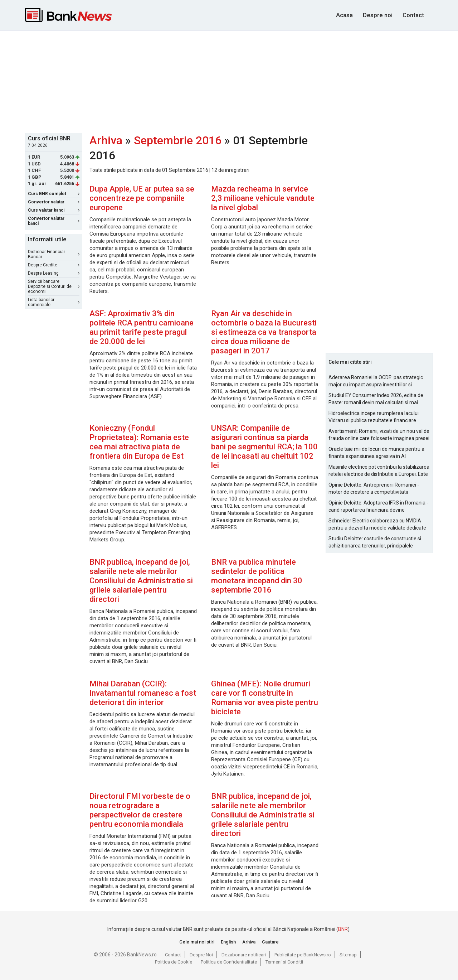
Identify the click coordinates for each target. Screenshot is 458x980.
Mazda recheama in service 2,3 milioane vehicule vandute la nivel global (263, 198)
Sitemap (348, 955)
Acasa (344, 15)
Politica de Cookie (174, 962)
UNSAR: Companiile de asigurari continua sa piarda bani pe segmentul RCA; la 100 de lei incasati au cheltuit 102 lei (264, 447)
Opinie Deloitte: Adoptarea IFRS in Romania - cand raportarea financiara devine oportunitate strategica (378, 507)
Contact (413, 15)
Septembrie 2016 (178, 140)
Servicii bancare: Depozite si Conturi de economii (54, 286)
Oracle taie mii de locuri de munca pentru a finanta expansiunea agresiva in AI (376, 453)
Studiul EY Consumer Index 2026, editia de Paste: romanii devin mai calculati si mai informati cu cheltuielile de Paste (376, 399)
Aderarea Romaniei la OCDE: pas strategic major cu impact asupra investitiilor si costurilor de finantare (376, 381)
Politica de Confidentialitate (229, 962)
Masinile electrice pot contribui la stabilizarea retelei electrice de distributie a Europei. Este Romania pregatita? (379, 471)
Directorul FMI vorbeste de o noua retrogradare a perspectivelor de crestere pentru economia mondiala (140, 810)
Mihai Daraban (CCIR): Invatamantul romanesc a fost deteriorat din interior (143, 693)
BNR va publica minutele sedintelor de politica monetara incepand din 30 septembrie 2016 (257, 576)
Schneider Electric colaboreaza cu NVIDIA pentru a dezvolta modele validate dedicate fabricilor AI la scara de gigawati (377, 525)
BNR (343, 929)
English (228, 942)
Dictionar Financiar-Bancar (54, 254)
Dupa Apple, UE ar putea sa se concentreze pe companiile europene (142, 198)
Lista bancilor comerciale (54, 302)
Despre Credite (54, 265)
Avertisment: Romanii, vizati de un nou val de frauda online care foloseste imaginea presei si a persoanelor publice (379, 435)
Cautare (270, 942)
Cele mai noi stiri (197, 942)
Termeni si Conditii (284, 962)
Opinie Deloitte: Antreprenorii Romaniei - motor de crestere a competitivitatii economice (374, 489)
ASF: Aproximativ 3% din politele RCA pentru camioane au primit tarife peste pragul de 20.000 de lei (142, 327)
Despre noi (378, 15)
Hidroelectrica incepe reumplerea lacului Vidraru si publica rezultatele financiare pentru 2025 (374, 417)
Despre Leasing (54, 273)
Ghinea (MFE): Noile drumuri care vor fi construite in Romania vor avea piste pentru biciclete (265, 698)
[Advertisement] (229, 81)
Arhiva (106, 140)
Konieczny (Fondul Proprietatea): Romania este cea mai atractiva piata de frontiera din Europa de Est (139, 442)
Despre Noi (201, 955)
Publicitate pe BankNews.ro (303, 955)
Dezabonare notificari (244, 955)
